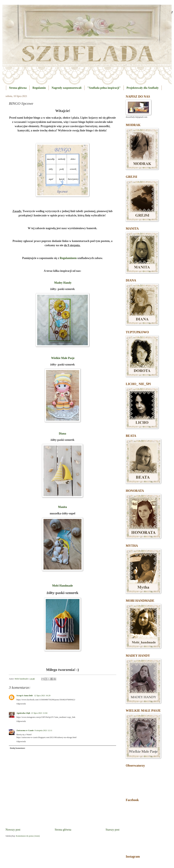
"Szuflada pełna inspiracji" (104, 88)
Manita (62, 507)
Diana (62, 434)
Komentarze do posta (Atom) (28, 836)
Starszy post (112, 830)
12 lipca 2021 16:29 (42, 696)
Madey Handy (63, 283)
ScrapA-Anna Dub (25, 696)
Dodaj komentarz (17, 748)
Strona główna (18, 88)
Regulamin (39, 88)
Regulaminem (68, 258)
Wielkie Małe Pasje (63, 358)
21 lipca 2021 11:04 (39, 713)
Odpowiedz (21, 704)
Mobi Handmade (63, 586)
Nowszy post (13, 830)
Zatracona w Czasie (25, 730)
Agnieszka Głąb (23, 713)
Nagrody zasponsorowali (67, 88)
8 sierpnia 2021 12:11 (43, 730)
